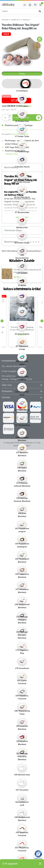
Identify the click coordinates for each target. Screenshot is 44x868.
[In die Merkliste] (40, 39)
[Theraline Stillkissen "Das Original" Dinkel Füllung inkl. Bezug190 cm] (22, 51)
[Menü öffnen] (25, 5)
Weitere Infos (12, 154)
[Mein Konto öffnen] (35, 5)
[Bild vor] (41, 51)
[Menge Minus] (10, 119)
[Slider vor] (42, 321)
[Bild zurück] (3, 51)
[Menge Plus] (10, 116)
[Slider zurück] (2, 321)
